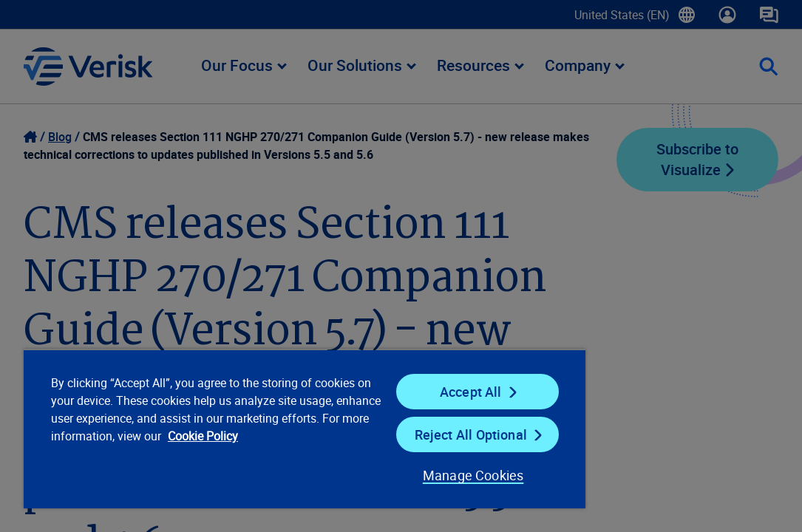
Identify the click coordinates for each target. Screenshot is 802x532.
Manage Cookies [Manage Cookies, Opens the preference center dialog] (388, 475)
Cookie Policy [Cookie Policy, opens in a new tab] (199, 454)
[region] (256, 429)
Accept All (400, 392)
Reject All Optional (400, 434)
